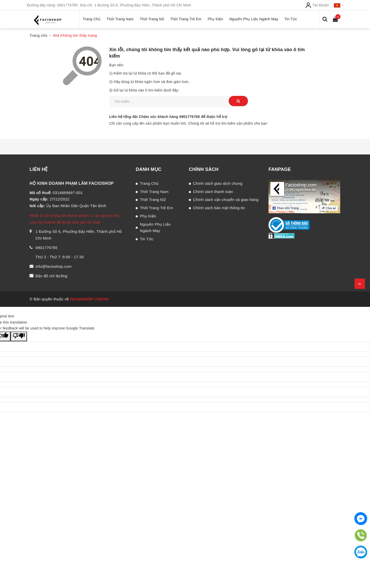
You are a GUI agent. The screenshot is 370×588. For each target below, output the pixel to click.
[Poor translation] (19, 336)
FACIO (103, 299)
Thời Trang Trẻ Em (156, 208)
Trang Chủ (149, 183)
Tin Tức (147, 239)
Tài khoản (317, 5)
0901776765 (67, 5)
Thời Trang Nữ (153, 200)
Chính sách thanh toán (213, 192)
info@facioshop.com (54, 266)
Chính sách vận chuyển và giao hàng (226, 200)
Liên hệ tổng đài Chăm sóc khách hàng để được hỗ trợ (168, 117)
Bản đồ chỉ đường (51, 276)
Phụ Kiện (148, 216)
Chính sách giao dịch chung (218, 183)
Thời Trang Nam (154, 192)
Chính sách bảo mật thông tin (219, 208)
